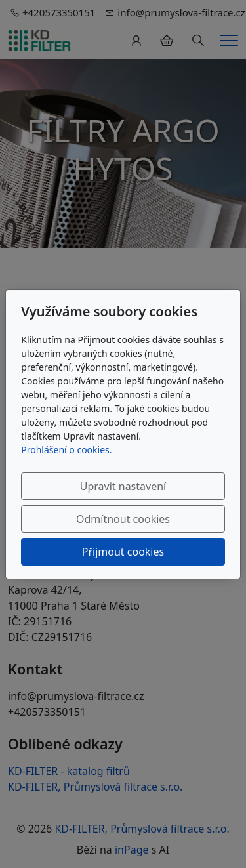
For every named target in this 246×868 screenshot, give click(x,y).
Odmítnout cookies (123, 519)
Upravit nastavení (123, 486)
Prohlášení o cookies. (66, 450)
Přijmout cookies (123, 552)
